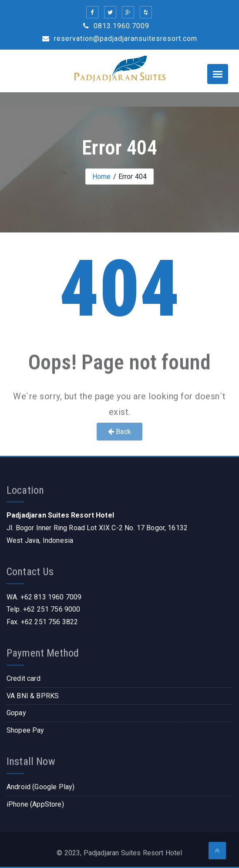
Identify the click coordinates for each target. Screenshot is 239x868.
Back (119, 432)
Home (102, 177)
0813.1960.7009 (116, 26)
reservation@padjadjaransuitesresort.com (120, 39)
